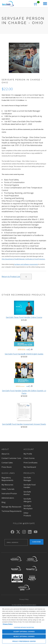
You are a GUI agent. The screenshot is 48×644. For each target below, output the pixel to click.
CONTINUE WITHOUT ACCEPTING (24, 627)
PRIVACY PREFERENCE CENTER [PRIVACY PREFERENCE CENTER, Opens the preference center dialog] (24, 641)
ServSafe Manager (27, 479)
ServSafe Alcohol (27, 493)
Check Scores (29, 458)
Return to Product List (11, 277)
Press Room (7, 467)
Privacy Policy (24, 599)
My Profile (28, 454)
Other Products (27, 514)
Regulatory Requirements (7, 479)
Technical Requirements (12, 511)
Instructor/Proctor (9, 494)
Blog (3, 502)
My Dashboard (30, 467)
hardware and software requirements (26, 264)
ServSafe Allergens (27, 500)
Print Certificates (30, 463)
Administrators (8, 498)
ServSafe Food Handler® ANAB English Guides (24, 354)
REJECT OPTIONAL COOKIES (24, 636)
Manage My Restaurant (11, 507)
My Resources (7, 485)
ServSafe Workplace (28, 507)
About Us (5, 454)
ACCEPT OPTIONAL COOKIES (24, 632)
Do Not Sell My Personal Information (24, 605)
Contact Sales (7, 463)
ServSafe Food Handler (29, 486)
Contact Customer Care (11, 458)
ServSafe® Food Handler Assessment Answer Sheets (24, 424)
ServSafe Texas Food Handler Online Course (24, 317)
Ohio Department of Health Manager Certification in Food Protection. (23, 259)
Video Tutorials (8, 489)
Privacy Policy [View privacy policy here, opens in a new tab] (8, 624)
